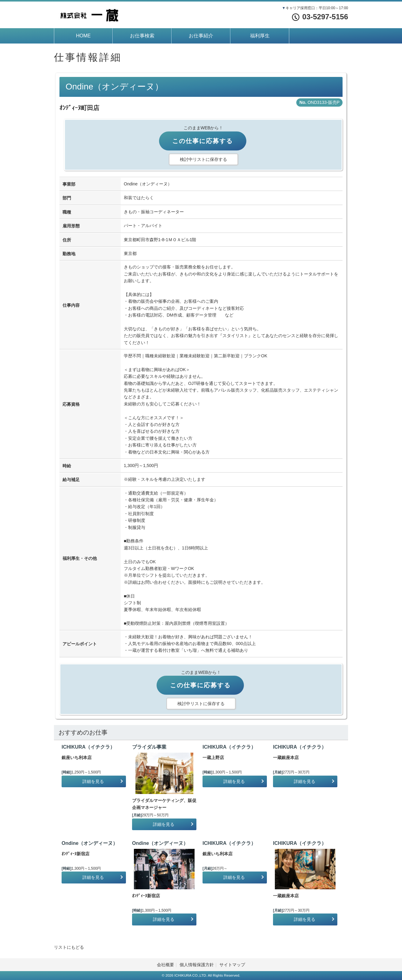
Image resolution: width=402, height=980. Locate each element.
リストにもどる (69, 947)
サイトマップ (232, 965)
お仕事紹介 (201, 36)
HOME (83, 36)
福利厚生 (260, 36)
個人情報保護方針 (197, 965)
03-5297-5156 (320, 17)
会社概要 (165, 965)
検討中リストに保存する (203, 159)
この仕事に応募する (203, 141)
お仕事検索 (142, 36)
